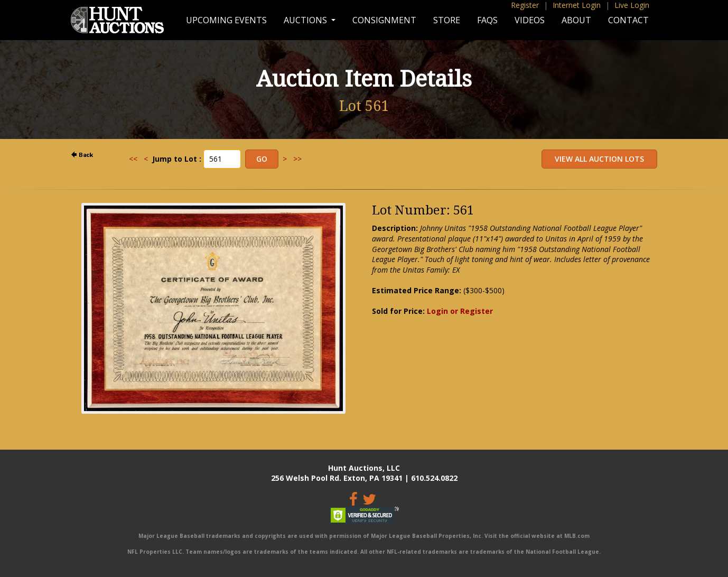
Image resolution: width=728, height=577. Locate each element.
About (576, 20)
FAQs (487, 20)
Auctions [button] (306, 20)
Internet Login (577, 5)
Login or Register (460, 311)
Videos (530, 20)
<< (133, 159)
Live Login (632, 5)
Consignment (384, 20)
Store (447, 20)
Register (525, 5)
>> (297, 159)
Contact (628, 20)
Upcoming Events (226, 20)
